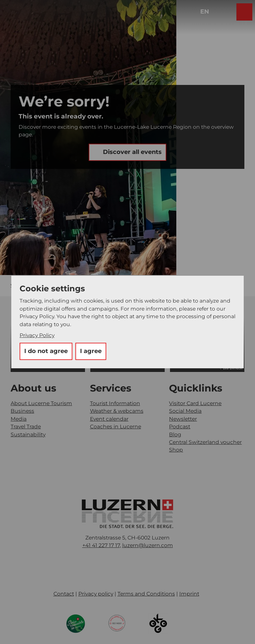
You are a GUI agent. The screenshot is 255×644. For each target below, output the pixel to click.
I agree (91, 351)
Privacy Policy (37, 335)
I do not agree (46, 351)
